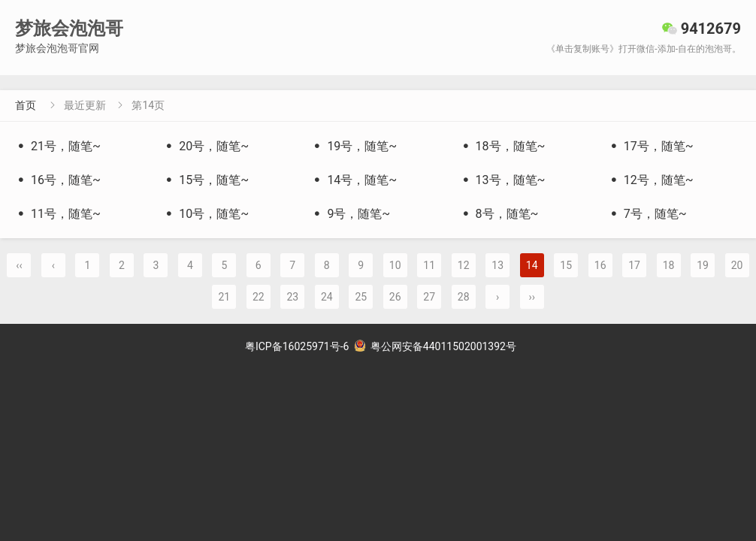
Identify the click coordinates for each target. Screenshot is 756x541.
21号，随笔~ (58, 146)
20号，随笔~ (206, 146)
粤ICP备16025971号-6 (297, 346)
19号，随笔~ (354, 146)
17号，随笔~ (651, 146)
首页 (26, 105)
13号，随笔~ (503, 180)
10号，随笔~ (206, 214)
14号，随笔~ (354, 180)
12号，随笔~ (651, 180)
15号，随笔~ (206, 180)
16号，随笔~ (58, 180)
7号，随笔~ (647, 214)
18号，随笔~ (503, 146)
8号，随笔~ (499, 214)
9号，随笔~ (351, 214)
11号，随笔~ (58, 214)
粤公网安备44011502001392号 (435, 346)
